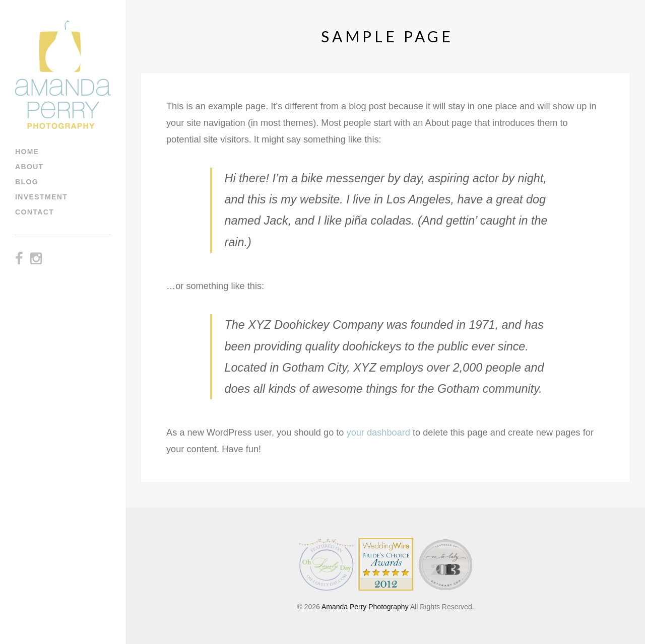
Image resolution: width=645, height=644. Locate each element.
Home (27, 152)
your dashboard (378, 433)
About (29, 167)
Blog (27, 182)
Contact (35, 212)
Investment (41, 197)
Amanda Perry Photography (365, 607)
